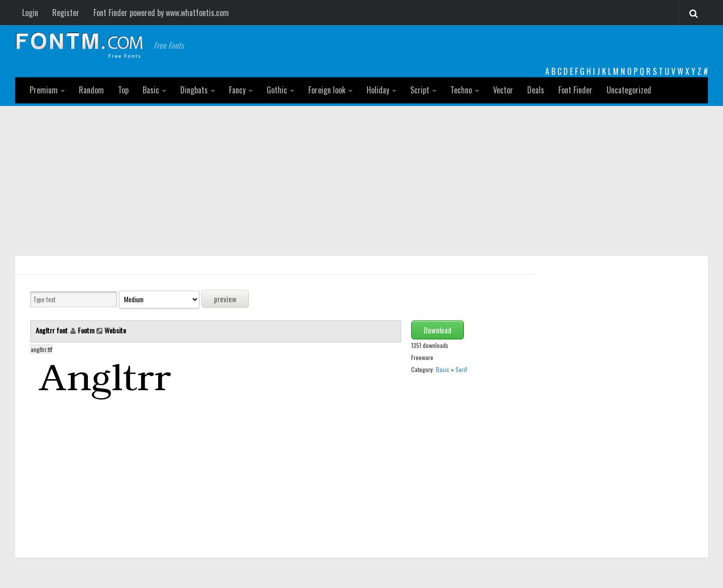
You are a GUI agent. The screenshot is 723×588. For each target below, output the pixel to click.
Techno (461, 90)
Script (420, 90)
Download (438, 330)
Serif (461, 369)
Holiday (378, 90)
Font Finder (575, 90)
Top (123, 90)
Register (66, 13)
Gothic (277, 90)
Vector (503, 90)
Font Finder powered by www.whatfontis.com (161, 13)
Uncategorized (629, 90)
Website (115, 330)
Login (30, 13)
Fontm (86, 330)
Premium (44, 90)
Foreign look (327, 90)
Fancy (237, 90)
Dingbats (194, 90)
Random (91, 90)
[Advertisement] (361, 181)
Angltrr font (52, 330)
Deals (536, 90)
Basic (151, 90)
